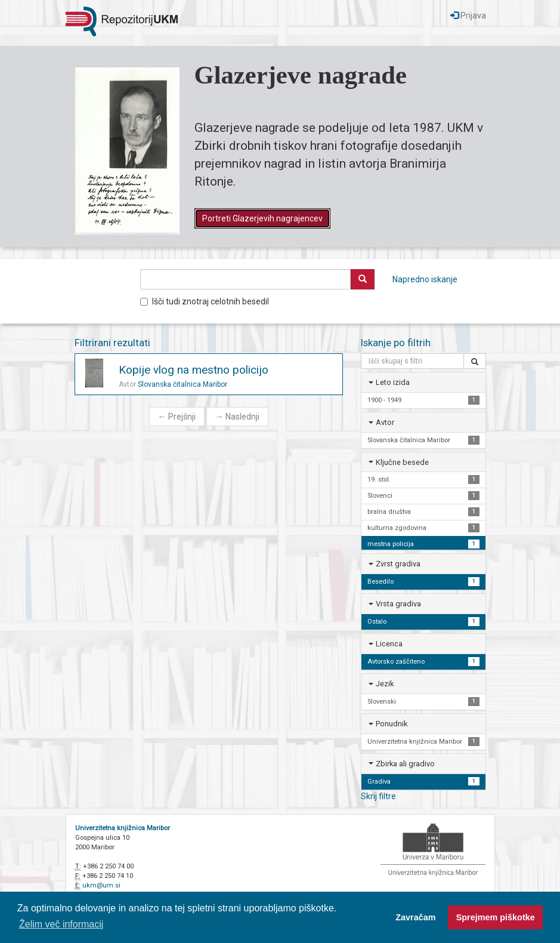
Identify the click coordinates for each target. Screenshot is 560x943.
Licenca (389, 644)
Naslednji (237, 417)
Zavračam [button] (415, 917)
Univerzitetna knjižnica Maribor (123, 828)
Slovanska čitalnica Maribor (182, 384)
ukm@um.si (101, 885)
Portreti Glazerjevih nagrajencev (262, 218)
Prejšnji (177, 417)
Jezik (385, 684)
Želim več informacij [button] (61, 924)
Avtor (385, 422)
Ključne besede (402, 462)
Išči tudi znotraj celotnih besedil (205, 301)
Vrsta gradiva (398, 604)
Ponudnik (392, 724)
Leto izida (393, 382)
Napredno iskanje (425, 279)
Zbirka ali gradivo (405, 764)
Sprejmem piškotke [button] (496, 917)
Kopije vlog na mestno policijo (194, 370)
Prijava (468, 16)
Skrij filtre (378, 796)
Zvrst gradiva (398, 564)
